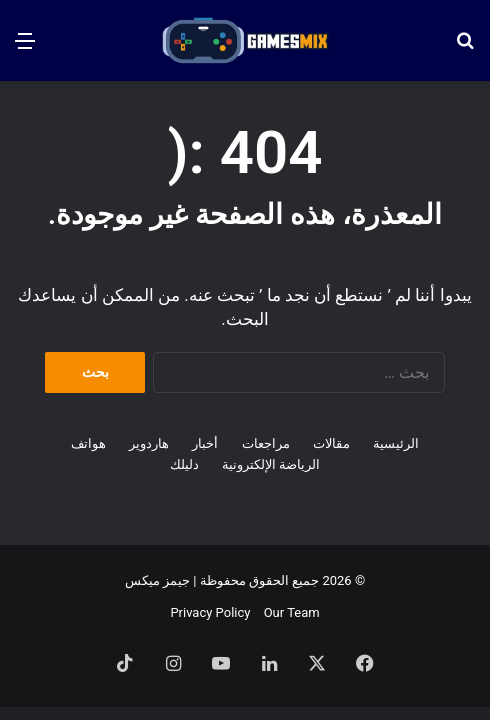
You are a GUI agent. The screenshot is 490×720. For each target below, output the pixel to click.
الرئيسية (396, 443)
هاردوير (149, 443)
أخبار (205, 443)
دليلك (184, 464)
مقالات (331, 443)
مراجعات (266, 443)
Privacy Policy (210, 612)
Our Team (292, 612)
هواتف (88, 443)
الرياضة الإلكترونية (271, 464)
